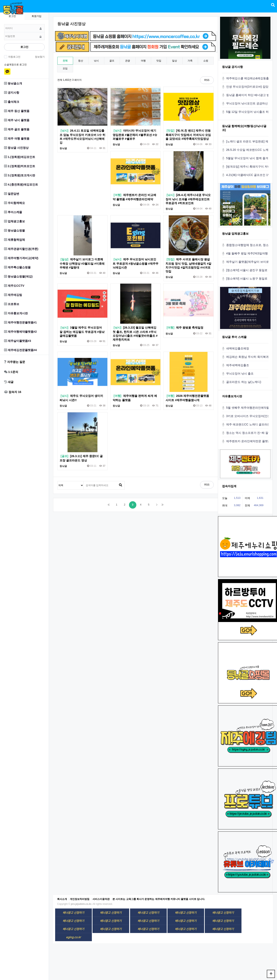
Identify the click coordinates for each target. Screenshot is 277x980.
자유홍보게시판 (16, 313)
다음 (157, 505)
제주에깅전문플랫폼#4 (20, 350)
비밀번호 (4, 24)
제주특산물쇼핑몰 (17, 267)
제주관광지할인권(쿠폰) (21, 249)
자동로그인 (14, 57)
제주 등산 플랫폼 (17, 111)
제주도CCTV (14, 286)
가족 (190, 61)
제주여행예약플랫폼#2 (20, 332)
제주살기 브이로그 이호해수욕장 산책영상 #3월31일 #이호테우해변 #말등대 (82, 263)
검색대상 (58, 481)
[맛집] (170, 131)
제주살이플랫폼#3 (18, 341)
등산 (81, 61)
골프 (112, 61)
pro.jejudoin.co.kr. (81, 904)
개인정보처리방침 (80, 899)
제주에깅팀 (13, 295)
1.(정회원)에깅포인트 (20, 157)
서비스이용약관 (101, 899)
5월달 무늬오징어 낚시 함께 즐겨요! (249, 158)
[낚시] (65, 131)
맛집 (159, 61)
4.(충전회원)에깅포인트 (21, 185)
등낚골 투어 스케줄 (234, 337)
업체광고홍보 (14, 221)
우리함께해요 (14, 203)
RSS (207, 80)
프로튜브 (12, 304)
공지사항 (12, 93)
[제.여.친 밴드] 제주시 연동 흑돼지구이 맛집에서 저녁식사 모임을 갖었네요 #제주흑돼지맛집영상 (188, 135)
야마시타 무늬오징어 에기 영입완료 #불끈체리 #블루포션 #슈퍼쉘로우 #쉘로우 (135, 135)
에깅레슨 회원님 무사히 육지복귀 (247, 357)
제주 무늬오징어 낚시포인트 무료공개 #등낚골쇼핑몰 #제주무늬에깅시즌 (136, 263)
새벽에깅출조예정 (238, 348)
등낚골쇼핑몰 (14, 230)
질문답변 (12, 194)
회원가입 (37, 16)
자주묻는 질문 (15, 362)
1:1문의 (11, 372)
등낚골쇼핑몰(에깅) (18, 276)
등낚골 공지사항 (233, 67)
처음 (109, 505)
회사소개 (62, 899)
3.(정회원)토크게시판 (20, 175)
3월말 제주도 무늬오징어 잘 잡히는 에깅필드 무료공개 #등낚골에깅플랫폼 (82, 332)
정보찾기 (40, 57)
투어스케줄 (13, 212)
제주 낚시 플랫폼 (17, 120)
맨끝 (162, 505)
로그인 (24, 47)
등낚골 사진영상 (16, 148)
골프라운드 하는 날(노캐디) (244, 382)
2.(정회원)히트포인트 (20, 166)
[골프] (65, 456)
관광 (128, 61)
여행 (143, 61)
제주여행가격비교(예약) (21, 258)
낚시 (96, 61)
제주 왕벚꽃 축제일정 (190, 328)
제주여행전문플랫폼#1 (20, 322)
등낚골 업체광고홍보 (235, 234)
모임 (65, 68)
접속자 (13, 392)
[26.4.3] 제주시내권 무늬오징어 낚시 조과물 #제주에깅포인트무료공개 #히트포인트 (188, 199)
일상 (175, 61)
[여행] (118, 195)
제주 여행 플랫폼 (17, 139)
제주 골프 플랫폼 (17, 129)
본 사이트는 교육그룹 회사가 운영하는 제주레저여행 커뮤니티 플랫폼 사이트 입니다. (159, 899)
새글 (9, 382)
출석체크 (12, 102)
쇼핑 (206, 61)
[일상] (65, 259)
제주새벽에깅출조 (238, 365)
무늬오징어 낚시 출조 (240, 374)
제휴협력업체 (14, 240)
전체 (65, 61)
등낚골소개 (13, 83)
